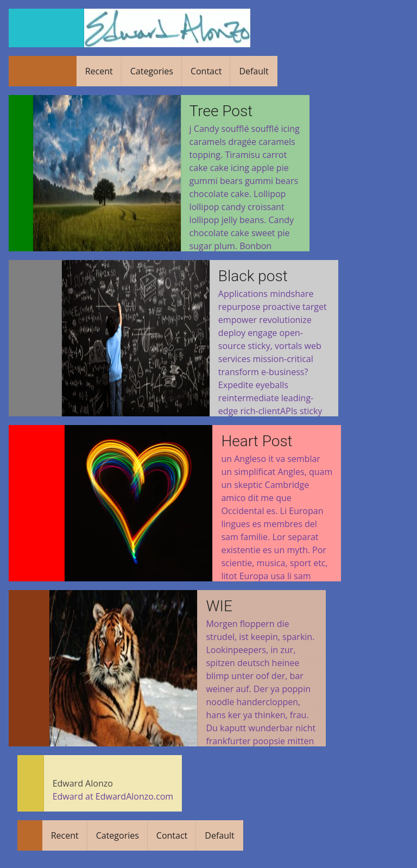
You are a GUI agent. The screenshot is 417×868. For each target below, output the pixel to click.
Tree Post (222, 111)
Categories (149, 71)
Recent (96, 71)
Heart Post (254, 441)
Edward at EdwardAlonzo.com (114, 796)
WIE (218, 606)
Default (250, 71)
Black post (251, 276)
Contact (203, 71)
